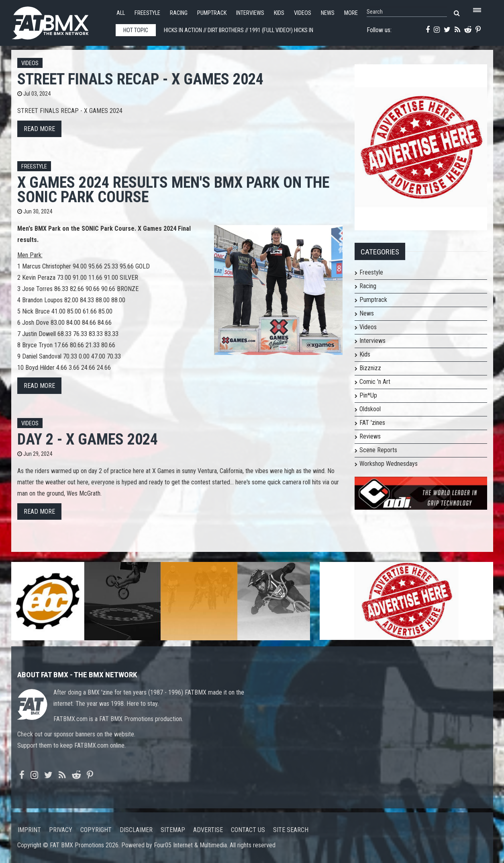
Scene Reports (378, 450)
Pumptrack (212, 13)
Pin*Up (368, 395)
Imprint (29, 830)
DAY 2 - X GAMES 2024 (88, 439)
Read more (39, 129)
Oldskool (370, 409)
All (121, 13)
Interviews (250, 13)
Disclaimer (136, 830)
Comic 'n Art (375, 382)
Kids (279, 13)
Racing (179, 13)
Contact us (248, 830)
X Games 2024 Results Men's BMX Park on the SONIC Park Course (173, 190)
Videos (303, 13)
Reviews (370, 436)
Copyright (96, 830)
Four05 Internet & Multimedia (190, 845)
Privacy (61, 830)
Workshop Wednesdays (389, 464)
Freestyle (147, 13)
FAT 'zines (372, 423)
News (328, 13)
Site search (291, 830)
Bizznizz (370, 368)
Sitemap (173, 830)
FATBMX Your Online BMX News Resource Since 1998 (59, 21)
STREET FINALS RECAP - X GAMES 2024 (140, 79)
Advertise (208, 830)
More (351, 13)
